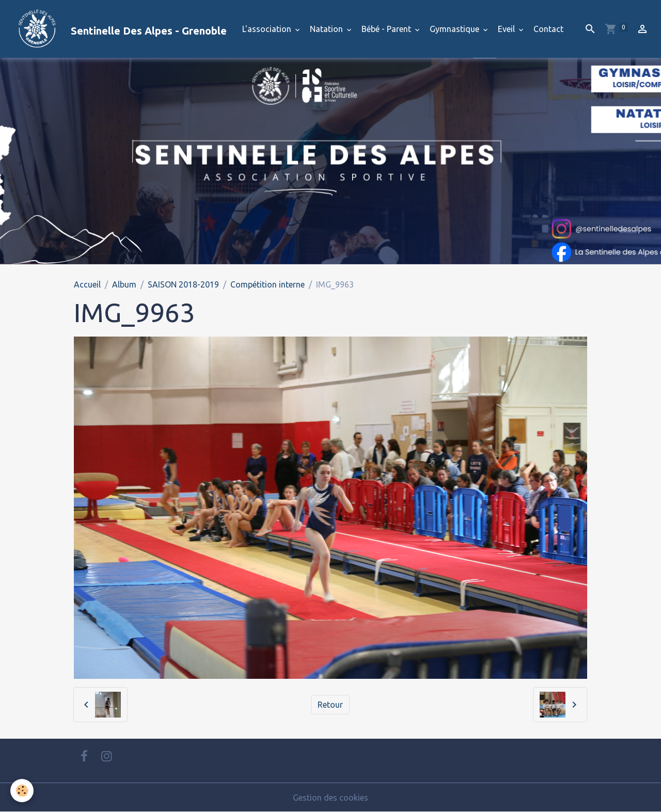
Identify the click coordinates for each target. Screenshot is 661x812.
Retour (330, 705)
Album (124, 284)
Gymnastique (455, 29)
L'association (268, 29)
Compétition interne (267, 284)
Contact (548, 29)
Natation (327, 29)
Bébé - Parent (387, 29)
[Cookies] (22, 791)
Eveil (507, 29)
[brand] (117, 29)
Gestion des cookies (330, 798)
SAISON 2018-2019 (183, 284)
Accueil (87, 284)
